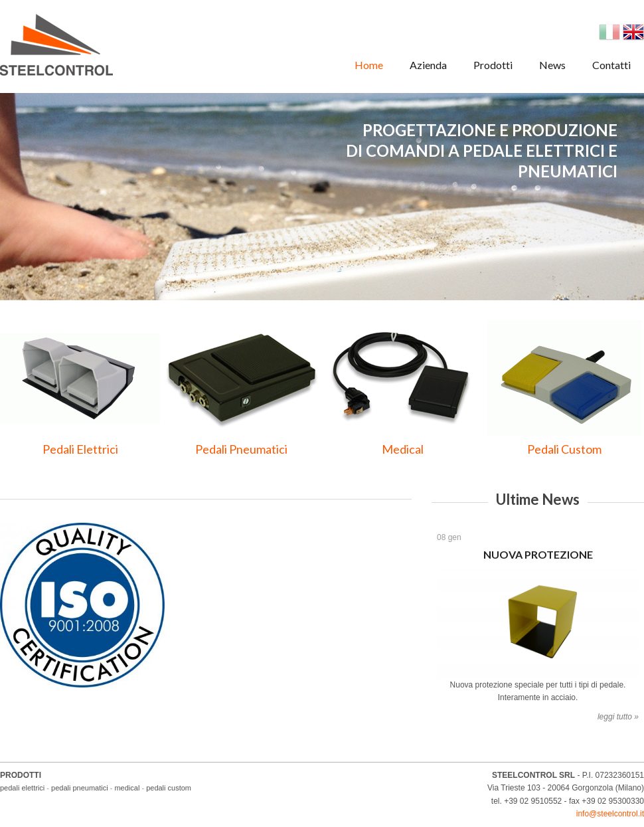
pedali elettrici (22, 788)
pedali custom (169, 788)
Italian (609, 32)
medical (127, 788)
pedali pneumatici (80, 788)
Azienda (428, 65)
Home (369, 65)
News (552, 65)
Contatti (611, 65)
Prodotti (493, 65)
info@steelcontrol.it (610, 814)
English (633, 32)
